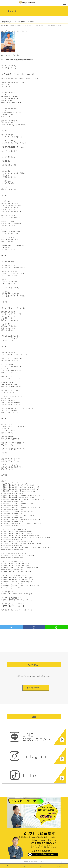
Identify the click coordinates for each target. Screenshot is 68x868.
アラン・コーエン (25, 25)
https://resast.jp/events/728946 (12, 558)
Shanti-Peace (14, 25)
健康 (57, 25)
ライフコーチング (46, 25)
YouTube (19, 25)
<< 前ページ (29, 644)
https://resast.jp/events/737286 (12, 493)
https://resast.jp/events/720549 (12, 539)
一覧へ (34, 644)
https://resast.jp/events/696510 (12, 588)
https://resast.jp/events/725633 (12, 584)
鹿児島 (60, 25)
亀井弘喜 (53, 25)
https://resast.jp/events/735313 (12, 513)
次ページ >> (39, 644)
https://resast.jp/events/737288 (12, 521)
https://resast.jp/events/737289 (12, 525)
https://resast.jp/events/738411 (12, 570)
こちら (30, 610)
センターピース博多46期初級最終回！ (18, 59)
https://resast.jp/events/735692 (12, 509)
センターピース (39, 25)
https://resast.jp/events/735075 (12, 550)
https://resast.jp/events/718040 (12, 501)
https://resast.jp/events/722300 (12, 517)
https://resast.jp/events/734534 (12, 545)
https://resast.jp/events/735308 (12, 505)
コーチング (32, 25)
